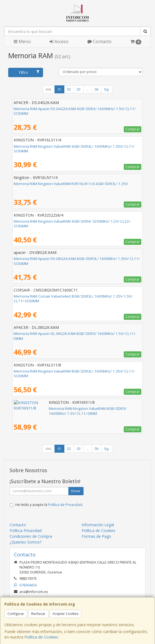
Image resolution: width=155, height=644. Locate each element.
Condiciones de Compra (31, 536)
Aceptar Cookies (65, 614)
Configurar (16, 614)
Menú (22, 41)
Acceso (59, 41)
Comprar (133, 129)
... (87, 89)
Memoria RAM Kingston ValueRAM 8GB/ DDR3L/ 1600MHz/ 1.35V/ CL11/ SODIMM (74, 373)
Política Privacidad (26, 530)
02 (69, 89)
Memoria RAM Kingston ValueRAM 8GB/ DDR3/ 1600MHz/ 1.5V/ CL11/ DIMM (77, 408)
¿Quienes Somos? (25, 542)
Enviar (76, 491)
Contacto (99, 41)
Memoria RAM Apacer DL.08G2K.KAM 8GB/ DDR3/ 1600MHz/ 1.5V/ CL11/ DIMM (74, 336)
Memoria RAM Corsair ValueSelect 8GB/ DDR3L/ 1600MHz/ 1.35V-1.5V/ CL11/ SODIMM (73, 299)
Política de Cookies (41, 637)
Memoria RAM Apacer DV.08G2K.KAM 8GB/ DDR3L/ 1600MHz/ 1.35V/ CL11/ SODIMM (77, 261)
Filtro (29, 72)
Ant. (49, 89)
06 (96, 89)
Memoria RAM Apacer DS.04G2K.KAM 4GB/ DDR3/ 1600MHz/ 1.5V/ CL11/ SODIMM (75, 111)
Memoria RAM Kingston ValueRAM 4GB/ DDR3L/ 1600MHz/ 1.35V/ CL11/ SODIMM (74, 149)
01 (59, 89)
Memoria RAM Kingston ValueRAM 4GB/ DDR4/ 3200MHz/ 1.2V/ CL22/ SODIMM (72, 224)
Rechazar (38, 614)
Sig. (107, 89)
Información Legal (98, 525)
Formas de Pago (96, 536)
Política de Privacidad (65, 505)
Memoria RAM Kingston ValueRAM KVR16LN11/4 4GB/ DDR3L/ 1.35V (71, 184)
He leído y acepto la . (49, 505)
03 (79, 89)
